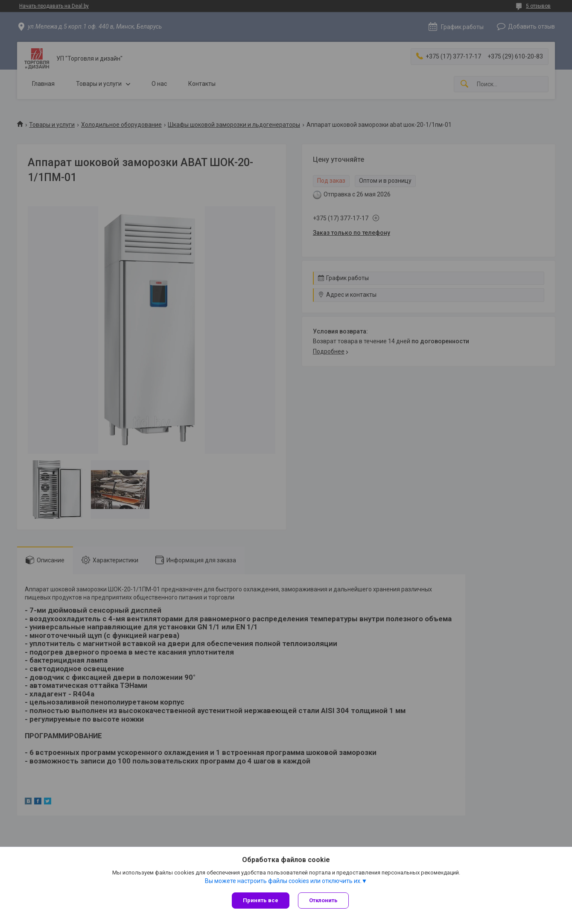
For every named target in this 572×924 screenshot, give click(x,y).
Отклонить (323, 900)
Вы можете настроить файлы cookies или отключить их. (283, 881)
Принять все (261, 900)
